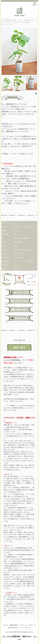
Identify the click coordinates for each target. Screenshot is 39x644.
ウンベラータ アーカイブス (10, 22)
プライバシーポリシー (28, 625)
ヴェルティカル (8, 24)
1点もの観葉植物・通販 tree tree (11, 20)
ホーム (6, 625)
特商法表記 (14, 625)
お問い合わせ (13, 628)
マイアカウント (25, 628)
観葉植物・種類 (29, 20)
